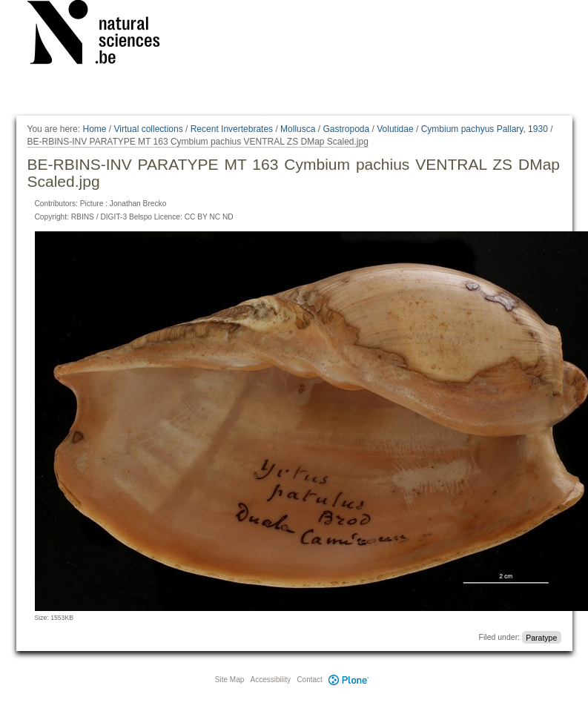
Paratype (541, 637)
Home (94, 129)
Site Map (229, 680)
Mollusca (298, 129)
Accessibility (271, 680)
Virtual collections (149, 129)
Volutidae (395, 129)
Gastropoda (346, 129)
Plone (349, 680)
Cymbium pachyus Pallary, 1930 (485, 129)
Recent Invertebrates (232, 129)
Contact (309, 680)
